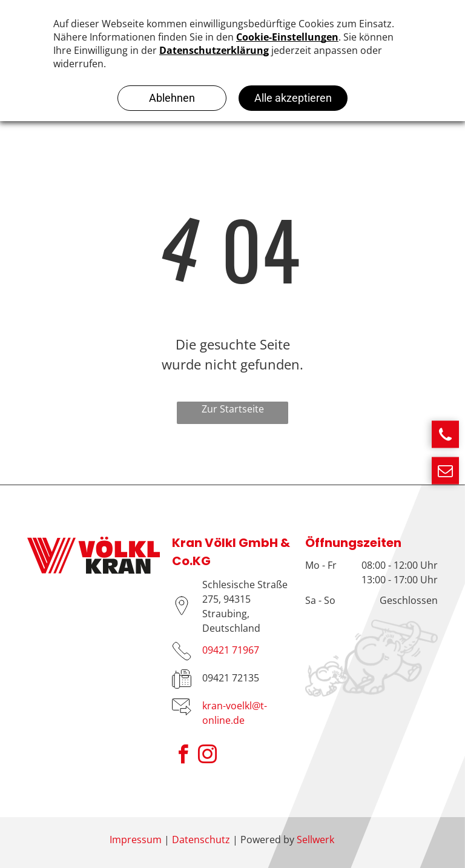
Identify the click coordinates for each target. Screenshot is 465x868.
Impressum (136, 840)
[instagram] (207, 756)
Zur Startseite (233, 409)
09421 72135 (231, 678)
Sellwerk (315, 840)
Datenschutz (201, 840)
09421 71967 (231, 650)
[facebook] (183, 756)
